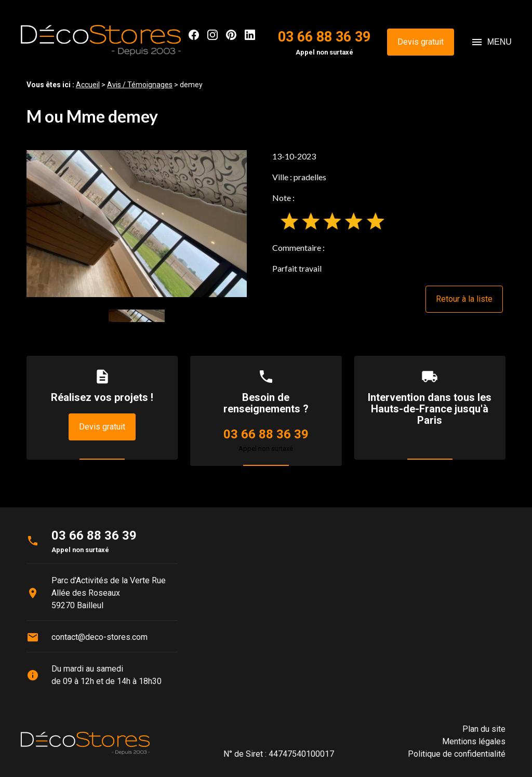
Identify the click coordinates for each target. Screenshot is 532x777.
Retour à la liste (464, 299)
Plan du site (484, 729)
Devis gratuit (421, 42)
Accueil (88, 85)
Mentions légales (474, 741)
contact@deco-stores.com (99, 637)
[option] (137, 224)
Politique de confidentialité (457, 754)
